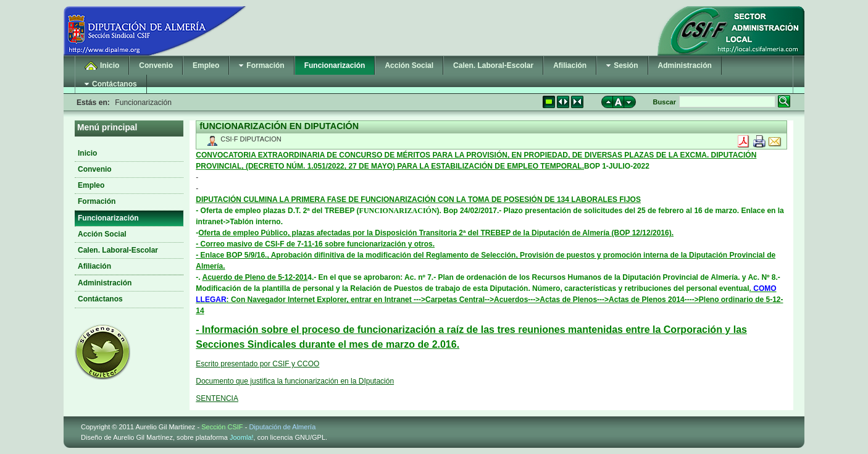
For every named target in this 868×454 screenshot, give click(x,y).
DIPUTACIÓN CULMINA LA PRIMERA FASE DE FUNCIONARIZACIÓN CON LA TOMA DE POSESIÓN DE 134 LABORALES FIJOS (418, 200)
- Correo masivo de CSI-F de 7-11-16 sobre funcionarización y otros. (315, 244)
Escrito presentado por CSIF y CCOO (257, 364)
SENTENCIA (217, 398)
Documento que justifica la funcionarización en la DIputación (295, 381)
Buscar (665, 102)
